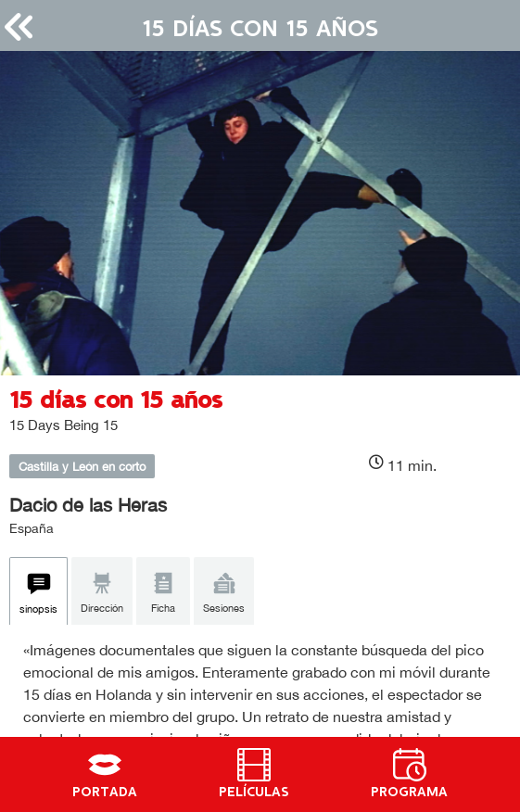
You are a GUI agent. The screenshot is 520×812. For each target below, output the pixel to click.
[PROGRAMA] (410, 765)
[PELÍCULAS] (254, 765)
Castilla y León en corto (82, 467)
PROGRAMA (409, 793)
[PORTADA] (105, 765)
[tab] (38, 591)
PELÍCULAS (254, 793)
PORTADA (105, 793)
